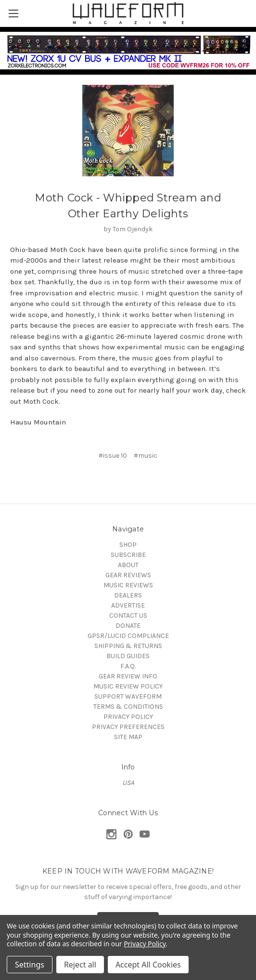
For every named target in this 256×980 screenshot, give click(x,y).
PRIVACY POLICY (128, 717)
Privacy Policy (145, 944)
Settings (30, 965)
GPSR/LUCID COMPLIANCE (128, 636)
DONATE (128, 626)
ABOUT (128, 565)
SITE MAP (128, 737)
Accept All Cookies (148, 965)
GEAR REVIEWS (128, 575)
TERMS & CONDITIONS (128, 707)
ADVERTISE (128, 605)
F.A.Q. (128, 666)
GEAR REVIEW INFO (128, 676)
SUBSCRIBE (128, 555)
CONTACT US (128, 616)
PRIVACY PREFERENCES (128, 727)
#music (146, 456)
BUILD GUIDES (128, 656)
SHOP (128, 545)
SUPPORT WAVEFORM (128, 696)
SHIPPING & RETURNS (128, 646)
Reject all (80, 965)
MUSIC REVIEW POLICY (128, 686)
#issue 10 (113, 456)
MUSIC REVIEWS (128, 585)
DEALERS (128, 595)
